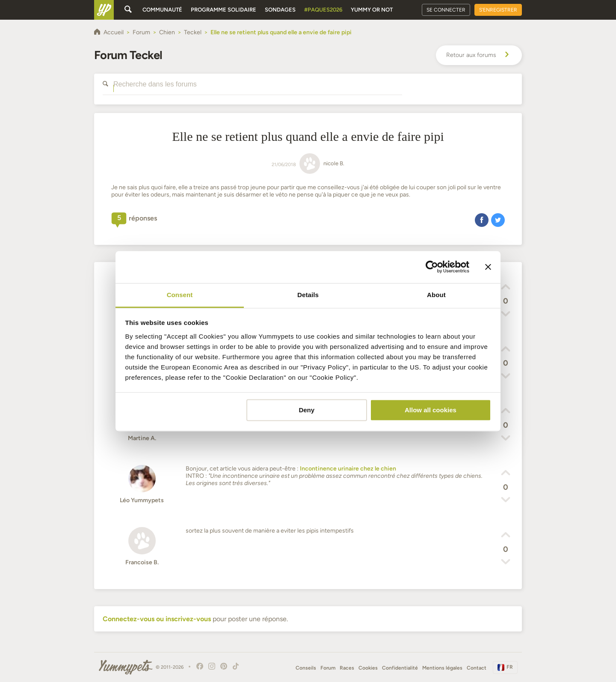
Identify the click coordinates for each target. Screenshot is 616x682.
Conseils (306, 668)
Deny (307, 410)
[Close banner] (488, 267)
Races (347, 668)
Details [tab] (308, 295)
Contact (477, 668)
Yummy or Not (372, 10)
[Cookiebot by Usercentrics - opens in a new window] (432, 267)
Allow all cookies (431, 410)
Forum (328, 668)
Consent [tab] (180, 295)
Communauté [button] (162, 10)
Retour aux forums (479, 55)
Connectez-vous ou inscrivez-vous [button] (157, 619)
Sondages (280, 10)
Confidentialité (400, 668)
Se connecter (446, 10)
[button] (482, 220)
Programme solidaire (224, 10)
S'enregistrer (498, 10)
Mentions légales (442, 668)
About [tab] (436, 295)
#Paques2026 (323, 10)
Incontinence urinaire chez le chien (348, 469)
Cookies (368, 668)
